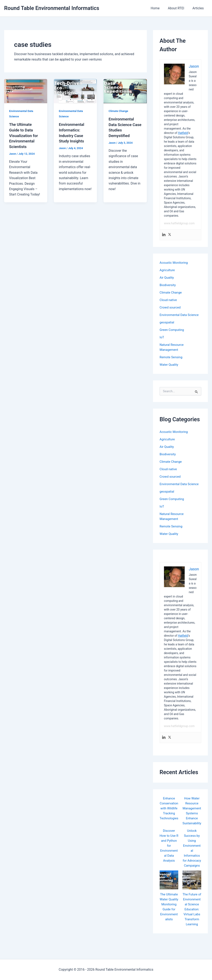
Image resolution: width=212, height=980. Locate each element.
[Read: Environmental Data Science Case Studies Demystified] (125, 91)
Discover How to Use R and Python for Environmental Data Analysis (169, 851)
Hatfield (183, 133)
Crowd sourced (171, 307)
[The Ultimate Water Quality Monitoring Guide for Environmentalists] (169, 890)
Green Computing (172, 330)
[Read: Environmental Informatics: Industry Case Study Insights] (75, 91)
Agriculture (168, 270)
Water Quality (169, 365)
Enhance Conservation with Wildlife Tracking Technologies (169, 813)
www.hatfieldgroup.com (179, 223)
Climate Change (119, 111)
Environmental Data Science (180, 315)
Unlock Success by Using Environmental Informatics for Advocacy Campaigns (192, 856)
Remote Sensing (172, 357)
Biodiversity (168, 285)
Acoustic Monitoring (175, 263)
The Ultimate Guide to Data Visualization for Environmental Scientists (24, 135)
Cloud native (169, 300)
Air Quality (167, 277)
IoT (162, 337)
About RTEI (179, 8)
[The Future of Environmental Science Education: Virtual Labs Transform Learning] (192, 890)
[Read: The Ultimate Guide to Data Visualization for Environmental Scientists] (26, 91)
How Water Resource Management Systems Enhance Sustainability (192, 813)
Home (159, 8)
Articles (199, 8)
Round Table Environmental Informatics (52, 8)
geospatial (167, 322)
